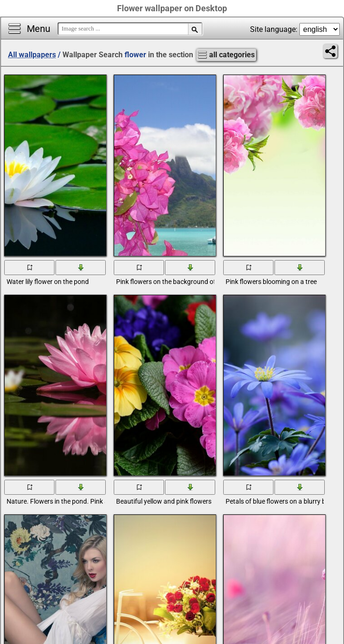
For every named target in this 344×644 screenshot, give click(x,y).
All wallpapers (32, 55)
